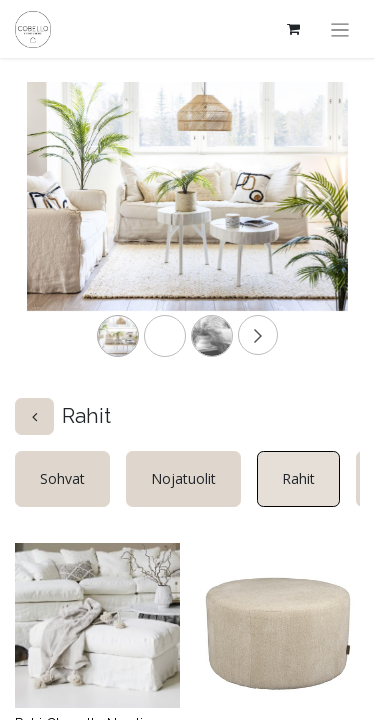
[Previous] (51, 228)
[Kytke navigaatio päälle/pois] (340, 29)
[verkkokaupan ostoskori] (294, 29)
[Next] (324, 228)
